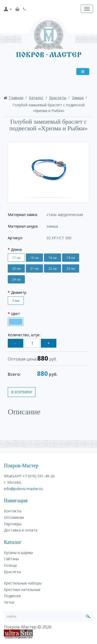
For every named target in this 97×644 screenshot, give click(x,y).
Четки (9, 602)
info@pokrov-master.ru (23, 489)
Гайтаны (11, 559)
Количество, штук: (24, 335)
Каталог (36, 98)
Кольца (10, 565)
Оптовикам (14, 517)
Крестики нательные (22, 590)
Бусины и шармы (18, 553)
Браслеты (58, 98)
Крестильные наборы (23, 583)
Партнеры (13, 524)
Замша (78, 98)
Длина (16, 249)
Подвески (12, 596)
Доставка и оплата (21, 530)
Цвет (15, 314)
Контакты (13, 511)
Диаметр (19, 292)
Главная (16, 98)
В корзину (22, 392)
